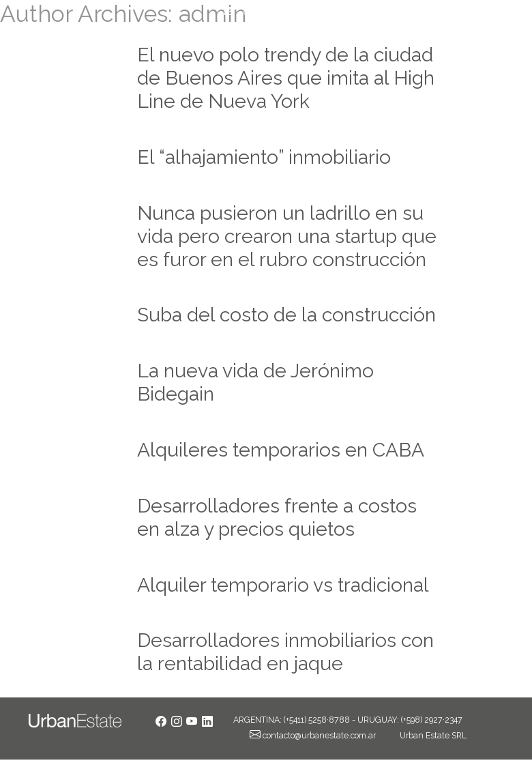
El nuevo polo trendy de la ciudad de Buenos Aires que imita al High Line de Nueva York (286, 78)
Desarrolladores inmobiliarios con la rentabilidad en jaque (285, 652)
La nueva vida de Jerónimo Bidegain (255, 382)
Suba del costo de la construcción (286, 315)
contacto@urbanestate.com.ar (309, 12)
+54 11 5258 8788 (466, 12)
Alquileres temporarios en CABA (281, 450)
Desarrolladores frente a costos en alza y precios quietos (277, 517)
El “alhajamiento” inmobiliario (264, 157)
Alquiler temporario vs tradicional (283, 585)
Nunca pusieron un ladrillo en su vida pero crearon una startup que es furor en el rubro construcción (287, 236)
